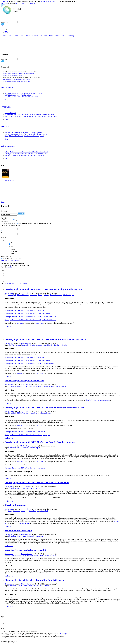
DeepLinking (37, 386)
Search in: (4, 218)
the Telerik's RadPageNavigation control (98, 400)
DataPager (57, 345)
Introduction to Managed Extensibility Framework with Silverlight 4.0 (26, 134)
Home (3, 202)
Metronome (16, 511)
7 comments (8, 534)
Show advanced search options (10, 260)
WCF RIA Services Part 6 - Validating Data (18, 95)
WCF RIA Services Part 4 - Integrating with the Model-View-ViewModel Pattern (29, 115)
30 (12, 258)
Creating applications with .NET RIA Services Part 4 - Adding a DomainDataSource (30, 320)
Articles (13, 244)
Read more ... (9, 326)
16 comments (9, 293)
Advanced (4, 26)
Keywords (4, 211)
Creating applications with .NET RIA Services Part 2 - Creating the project (27, 313)
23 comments (9, 554)
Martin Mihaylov (26, 293)
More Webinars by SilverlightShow (26, 3)
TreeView (11, 556)
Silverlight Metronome (16, 505)
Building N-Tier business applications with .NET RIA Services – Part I (26, 154)
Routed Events (21, 536)
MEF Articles (5, 126)
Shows (13, 250)
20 (8, 258)
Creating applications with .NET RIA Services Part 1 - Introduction (25, 310)
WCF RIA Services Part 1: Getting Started (12, 75)
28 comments (9, 411)
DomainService (46, 413)
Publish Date (10, 284)
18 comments (9, 385)
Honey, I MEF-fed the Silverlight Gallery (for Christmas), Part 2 (24, 136)
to (1, 232)
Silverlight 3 (12, 295)
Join (6, 31)
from (2, 227)
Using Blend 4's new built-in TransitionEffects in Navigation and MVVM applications (31, 116)
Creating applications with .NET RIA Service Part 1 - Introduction (25, 432)
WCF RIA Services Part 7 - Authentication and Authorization (23, 93)
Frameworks (33, 295)
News (12, 242)
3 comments (8, 446)
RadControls (31, 536)
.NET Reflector (45, 586)
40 (17, 258)
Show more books (10, 181)
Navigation (20, 386)
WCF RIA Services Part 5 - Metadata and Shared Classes (22, 97)
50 (21, 258)
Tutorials (18, 556)
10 (4, 258)
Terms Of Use (64, 633)
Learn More (4, 3)
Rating (25, 284)
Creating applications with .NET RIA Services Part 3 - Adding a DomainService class (30, 317)
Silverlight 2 (12, 536)
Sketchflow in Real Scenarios (50, 2)
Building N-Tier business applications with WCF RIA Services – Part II (26, 152)
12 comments (9, 486)
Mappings (52, 386)
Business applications (8, 146)
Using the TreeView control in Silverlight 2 (25, 550)
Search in (4, 237)
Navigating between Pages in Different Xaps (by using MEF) (17, 81)
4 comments (8, 343)
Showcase (14, 252)
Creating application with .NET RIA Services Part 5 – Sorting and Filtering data (43, 289)
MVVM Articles (6, 107)
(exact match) (20, 220)
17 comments (9, 509)
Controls (45, 386)
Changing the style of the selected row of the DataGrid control (35, 580)
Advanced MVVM (10, 113)
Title (19, 284)
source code (39, 323)
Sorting (41, 295)
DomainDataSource (56, 295)
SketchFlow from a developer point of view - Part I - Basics (16, 79)
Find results (4, 222)
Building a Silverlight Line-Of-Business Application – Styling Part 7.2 (26, 155)
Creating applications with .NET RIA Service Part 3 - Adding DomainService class (44, 407)
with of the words (9, 223)
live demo (20, 323)
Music (23, 511)
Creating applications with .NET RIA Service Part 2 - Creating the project (27, 435)
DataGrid (65, 345)
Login (6, 33)
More (6, 100)
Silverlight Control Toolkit (30, 556)
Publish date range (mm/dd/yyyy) (11, 225)
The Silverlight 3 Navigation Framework (24, 381)
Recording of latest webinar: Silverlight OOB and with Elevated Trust (19, 73)
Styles (25, 586)
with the (25, 223)
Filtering (47, 295)
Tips (12, 246)
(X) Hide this (5, 2)
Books (13, 253)
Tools (10, 511)
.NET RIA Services (23, 295)
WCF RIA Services (7, 87)
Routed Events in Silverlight (18, 530)
